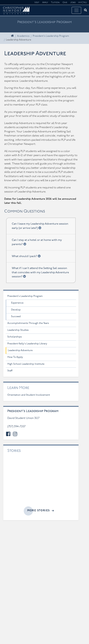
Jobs (73, 3)
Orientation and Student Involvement (29, 395)
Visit (37, 3)
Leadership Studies (18, 330)
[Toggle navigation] (76, 10)
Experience (17, 303)
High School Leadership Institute (26, 364)
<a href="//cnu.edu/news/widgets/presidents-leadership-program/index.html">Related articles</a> (41, 482)
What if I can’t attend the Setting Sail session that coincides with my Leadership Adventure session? (40, 272)
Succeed (16, 317)
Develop (16, 310)
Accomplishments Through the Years (28, 323)
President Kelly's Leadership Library (27, 344)
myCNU (83, 3)
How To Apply (15, 357)
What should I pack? (27, 256)
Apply (45, 3)
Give (65, 3)
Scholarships (15, 337)
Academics (23, 36)
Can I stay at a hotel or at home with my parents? (37, 242)
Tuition (55, 3)
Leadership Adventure (20, 351)
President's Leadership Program (51, 36)
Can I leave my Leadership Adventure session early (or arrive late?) (40, 226)
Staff (10, 371)
